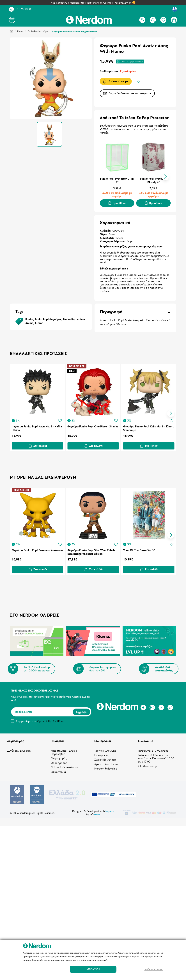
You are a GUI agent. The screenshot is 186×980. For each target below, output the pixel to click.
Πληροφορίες (59, 757)
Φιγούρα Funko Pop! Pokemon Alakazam (31, 551)
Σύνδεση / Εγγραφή (19, 750)
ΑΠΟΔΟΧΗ (93, 969)
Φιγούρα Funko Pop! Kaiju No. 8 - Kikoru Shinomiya (145, 428)
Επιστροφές (102, 754)
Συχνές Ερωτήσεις (105, 759)
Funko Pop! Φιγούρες (38, 31)
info (95, 813)
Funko (20, 31)
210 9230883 (24, 9)
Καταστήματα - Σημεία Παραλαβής (64, 751)
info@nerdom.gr (148, 765)
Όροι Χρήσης (59, 762)
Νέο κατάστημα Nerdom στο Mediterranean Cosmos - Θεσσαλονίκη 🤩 (93, 3)
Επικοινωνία (58, 771)
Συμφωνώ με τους (40, 720)
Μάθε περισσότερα (154, 969)
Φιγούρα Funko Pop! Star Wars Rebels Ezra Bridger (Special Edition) (92, 551)
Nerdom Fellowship (106, 768)
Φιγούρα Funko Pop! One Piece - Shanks (88, 428)
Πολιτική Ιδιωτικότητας (65, 766)
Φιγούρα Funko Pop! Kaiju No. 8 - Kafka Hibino (37, 428)
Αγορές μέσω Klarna (106, 763)
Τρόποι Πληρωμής (105, 750)
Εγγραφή (81, 711)
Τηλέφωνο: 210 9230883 (153, 750)
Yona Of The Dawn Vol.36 (140, 549)
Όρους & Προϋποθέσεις (51, 720)
